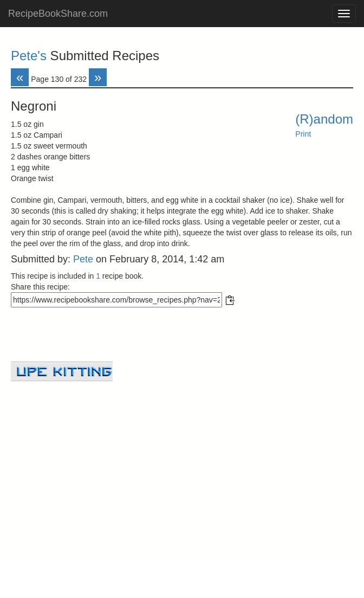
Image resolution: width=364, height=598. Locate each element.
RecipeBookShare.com (58, 14)
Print (303, 134)
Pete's (29, 56)
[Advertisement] (182, 457)
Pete (83, 259)
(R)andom (324, 119)
